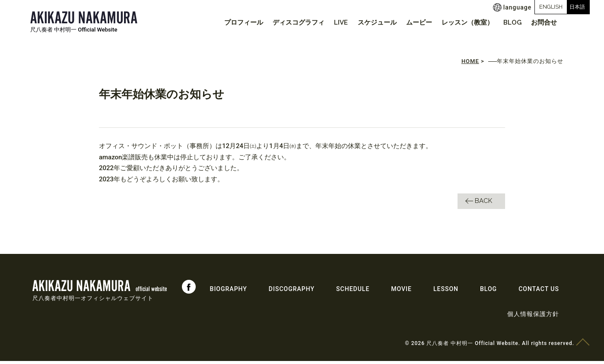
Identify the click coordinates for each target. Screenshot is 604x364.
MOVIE (401, 292)
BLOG (509, 22)
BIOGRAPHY (229, 292)
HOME (470, 65)
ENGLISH (515, 7)
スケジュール (366, 22)
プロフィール (226, 22)
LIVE (327, 22)
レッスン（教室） (461, 22)
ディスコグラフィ (283, 22)
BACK (483, 204)
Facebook (189, 290)
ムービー (410, 22)
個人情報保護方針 (533, 317)
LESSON (446, 292)
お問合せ (543, 22)
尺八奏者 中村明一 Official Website (74, 30)
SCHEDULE (353, 292)
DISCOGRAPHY (292, 292)
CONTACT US (539, 292)
